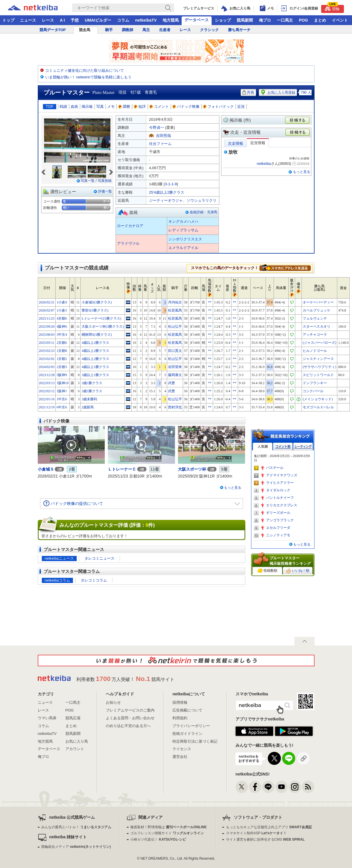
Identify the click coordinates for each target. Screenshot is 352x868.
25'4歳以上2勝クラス (167, 192)
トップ (8, 20)
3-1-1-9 (171, 184)
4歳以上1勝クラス (95, 367)
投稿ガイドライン (187, 734)
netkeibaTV (146, 20)
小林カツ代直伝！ (158, 839)
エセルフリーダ (278, 528)
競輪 (332, 8)
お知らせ (113, 702)
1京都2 (62, 359)
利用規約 (180, 718)
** (210, 302)
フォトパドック (218, 106)
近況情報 (258, 143)
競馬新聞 (245, 20)
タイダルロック (278, 490)
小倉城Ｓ (46, 469)
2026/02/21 (47, 302)
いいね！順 (298, 571)
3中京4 (62, 335)
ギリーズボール (278, 513)
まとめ (320, 20)
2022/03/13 (47, 383)
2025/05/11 (47, 343)
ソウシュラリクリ (202, 200)
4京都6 (62, 318)
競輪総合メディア (76, 847)
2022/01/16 (47, 399)
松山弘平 (175, 327)
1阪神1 (62, 391)
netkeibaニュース (59, 558)
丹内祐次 (175, 302)
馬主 (146, 30)
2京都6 (62, 343)
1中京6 (62, 399)
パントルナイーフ (280, 498)
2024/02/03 (47, 367)
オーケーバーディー (318, 302)
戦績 (63, 106)
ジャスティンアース (318, 359)
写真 (100, 106)
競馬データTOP (53, 30)
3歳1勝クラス (92, 383)
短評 (140, 106)
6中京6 (62, 407)
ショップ (223, 20)
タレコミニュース (99, 558)
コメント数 (283, 447)
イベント (340, 20)
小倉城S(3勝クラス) (97, 302)
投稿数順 (267, 571)
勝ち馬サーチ (239, 30)
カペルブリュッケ (317, 310)
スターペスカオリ (317, 327)
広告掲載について (187, 710)
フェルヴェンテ (315, 318)
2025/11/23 (47, 318)
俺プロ (265, 20)
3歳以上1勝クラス (95, 375)
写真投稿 (105, 181)
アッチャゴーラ (315, 335)
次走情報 (236, 143)
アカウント (75, 749)
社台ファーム (160, 144)
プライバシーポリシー (191, 726)
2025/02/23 (47, 351)
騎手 (109, 30)
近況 (241, 106)
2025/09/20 (47, 327)
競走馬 (85, 30)
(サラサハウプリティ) (319, 367)
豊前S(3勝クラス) (95, 310)
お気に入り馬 (77, 741)
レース (48, 20)
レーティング (303, 447)
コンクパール (313, 391)
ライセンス (182, 749)
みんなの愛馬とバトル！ (76, 827)
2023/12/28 (47, 375)
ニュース (28, 20)
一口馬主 (285, 20)
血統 (74, 106)
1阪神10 (63, 383)
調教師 (128, 30)
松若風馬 (175, 310)
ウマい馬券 (47, 718)
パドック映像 (186, 106)
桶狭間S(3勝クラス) (97, 335)
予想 (75, 20)
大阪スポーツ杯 (192, 469)
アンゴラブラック (280, 520)
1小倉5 (62, 310)
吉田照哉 (163, 136)
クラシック (209, 30)
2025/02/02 (47, 359)
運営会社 (180, 757)
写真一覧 (88, 181)
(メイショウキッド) (318, 399)
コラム (123, 20)
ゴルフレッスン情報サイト (167, 833)
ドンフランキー (315, 383)
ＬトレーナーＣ (122, 469)
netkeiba (264, 164)
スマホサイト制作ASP (256, 833)
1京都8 (62, 351)
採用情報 (180, 702)
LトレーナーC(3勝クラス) (101, 318)
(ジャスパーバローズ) (319, 343)
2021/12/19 (47, 407)
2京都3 (62, 367)
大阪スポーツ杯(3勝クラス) (103, 327)
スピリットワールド (318, 375)
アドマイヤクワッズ (282, 475)
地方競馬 (171, 20)
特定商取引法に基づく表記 (195, 741)
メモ (111, 106)
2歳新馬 (88, 407)
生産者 (165, 30)
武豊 (172, 383)
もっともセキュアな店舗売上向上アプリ (269, 827)
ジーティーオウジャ (166, 200)
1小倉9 (62, 302)
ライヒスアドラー (280, 483)
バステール (275, 468)
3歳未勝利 (89, 399)
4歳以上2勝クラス (95, 343)
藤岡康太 (175, 375)
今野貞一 (157, 128)
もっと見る (302, 172)
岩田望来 (175, 367)
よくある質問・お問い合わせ (130, 718)
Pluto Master (104, 93)
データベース (197, 20)
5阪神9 (62, 375)
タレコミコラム (94, 580)
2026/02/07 (47, 310)
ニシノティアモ (278, 535)
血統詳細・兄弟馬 (204, 212)
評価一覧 (105, 191)
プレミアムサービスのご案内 (130, 710)
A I (62, 20)
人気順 (263, 447)
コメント (159, 106)
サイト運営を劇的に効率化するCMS (265, 839)
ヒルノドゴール (315, 351)
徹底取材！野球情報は (169, 827)
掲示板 (87, 106)
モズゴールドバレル (318, 407)
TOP (50, 106)
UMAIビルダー (98, 20)
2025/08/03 (47, 335)
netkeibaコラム (57, 580)
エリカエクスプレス (282, 505)
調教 (124, 106)
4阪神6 (62, 327)
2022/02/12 (47, 391)
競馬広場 (73, 718)
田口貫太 (175, 351)
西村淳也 (175, 407)
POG (303, 20)
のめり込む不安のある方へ (128, 726)
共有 (248, 92)
